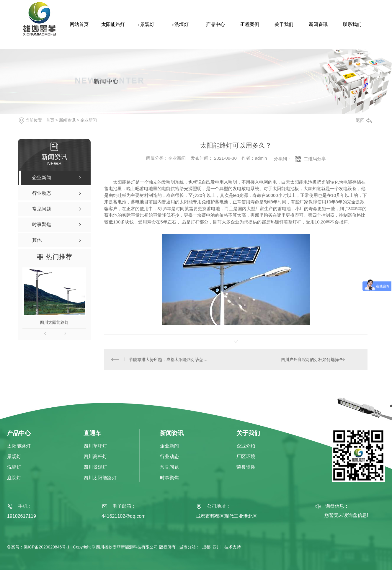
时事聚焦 (169, 478)
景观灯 (147, 24)
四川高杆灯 (95, 457)
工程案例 (250, 24)
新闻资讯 (318, 24)
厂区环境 (246, 457)
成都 (206, 547)
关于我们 (284, 24)
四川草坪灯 (95, 446)
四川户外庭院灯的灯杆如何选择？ (312, 360)
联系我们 (352, 24)
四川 (217, 547)
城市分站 (187, 547)
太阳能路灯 (113, 24)
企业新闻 (89, 120)
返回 (364, 120)
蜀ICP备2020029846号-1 (47, 547)
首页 (50, 120)
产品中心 (215, 24)
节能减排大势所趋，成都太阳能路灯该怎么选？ (170, 360)
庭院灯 (14, 478)
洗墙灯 (182, 24)
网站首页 (79, 24)
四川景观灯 (95, 468)
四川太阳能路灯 (54, 322)
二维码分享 (315, 159)
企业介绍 (246, 446)
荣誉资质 (246, 468)
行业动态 (169, 457)
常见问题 (169, 468)
